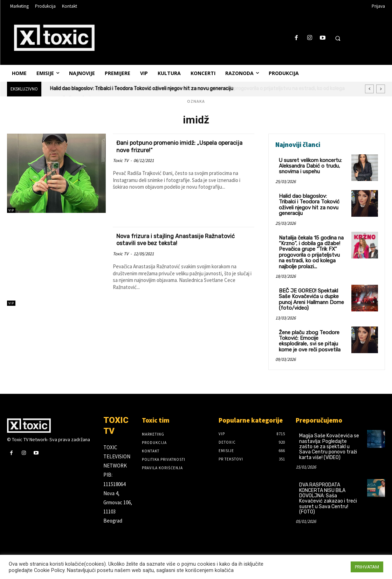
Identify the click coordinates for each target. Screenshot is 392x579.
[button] (338, 38)
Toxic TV (121, 160)
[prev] (369, 89)
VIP (11, 210)
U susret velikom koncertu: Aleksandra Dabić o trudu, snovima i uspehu (309, 166)
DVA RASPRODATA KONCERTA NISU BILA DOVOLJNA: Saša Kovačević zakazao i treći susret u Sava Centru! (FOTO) (328, 491)
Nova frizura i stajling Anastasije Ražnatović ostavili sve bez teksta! (170, 240)
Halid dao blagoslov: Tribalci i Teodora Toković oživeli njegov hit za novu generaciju (142, 89)
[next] (381, 89)
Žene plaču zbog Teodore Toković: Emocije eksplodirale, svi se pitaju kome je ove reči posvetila (308, 334)
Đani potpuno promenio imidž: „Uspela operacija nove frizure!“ (175, 146)
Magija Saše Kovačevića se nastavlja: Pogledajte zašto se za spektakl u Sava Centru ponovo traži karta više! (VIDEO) (329, 439)
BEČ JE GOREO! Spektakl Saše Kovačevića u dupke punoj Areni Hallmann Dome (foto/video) (310, 294)
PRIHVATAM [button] (367, 567)
